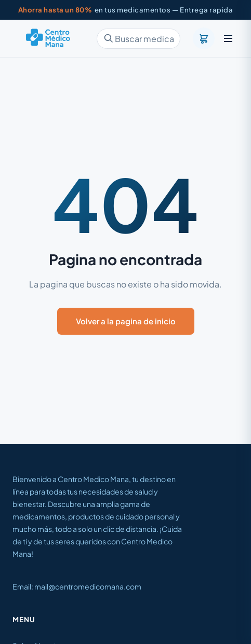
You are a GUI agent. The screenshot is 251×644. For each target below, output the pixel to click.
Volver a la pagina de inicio (126, 321)
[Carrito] (204, 38)
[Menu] (228, 38)
